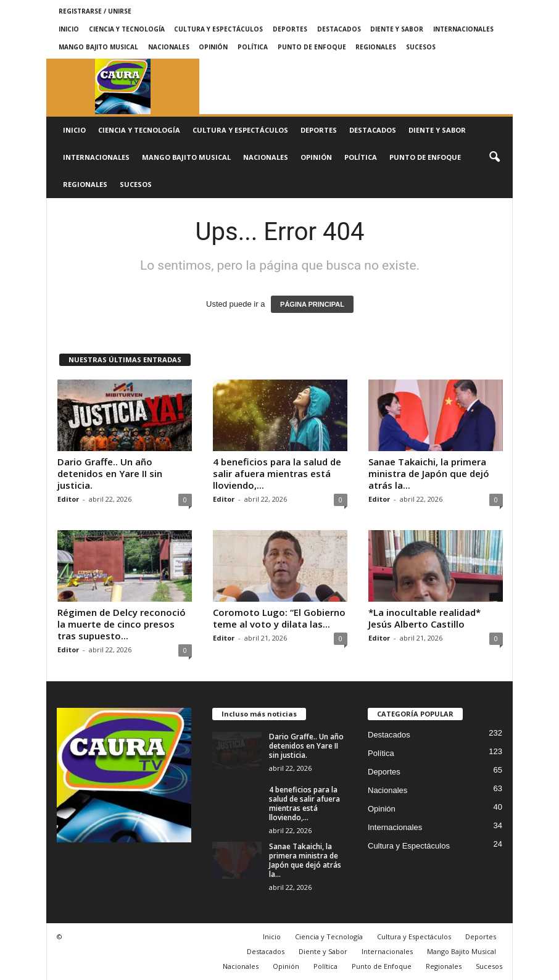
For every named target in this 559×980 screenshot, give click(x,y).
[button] (494, 157)
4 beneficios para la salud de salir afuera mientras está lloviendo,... (277, 473)
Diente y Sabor (397, 29)
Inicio (69, 29)
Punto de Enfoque (312, 47)
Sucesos (421, 47)
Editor (68, 499)
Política (253, 47)
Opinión (213, 47)
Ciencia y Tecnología (127, 29)
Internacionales (463, 29)
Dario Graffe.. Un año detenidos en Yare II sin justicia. (110, 473)
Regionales (376, 47)
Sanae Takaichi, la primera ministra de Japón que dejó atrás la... (429, 473)
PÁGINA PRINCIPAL (312, 304)
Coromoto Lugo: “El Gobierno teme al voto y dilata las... (279, 618)
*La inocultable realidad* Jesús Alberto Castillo (424, 618)
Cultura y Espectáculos (218, 29)
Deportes (290, 29)
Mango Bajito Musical (98, 47)
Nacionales (169, 47)
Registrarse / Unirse (95, 11)
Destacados (339, 29)
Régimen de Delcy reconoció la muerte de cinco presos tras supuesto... (122, 624)
